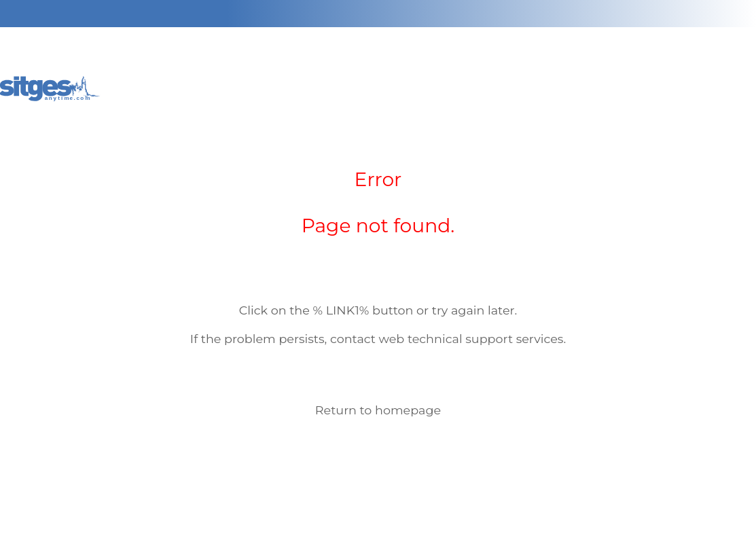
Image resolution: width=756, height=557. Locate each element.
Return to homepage (378, 410)
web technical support (446, 339)
